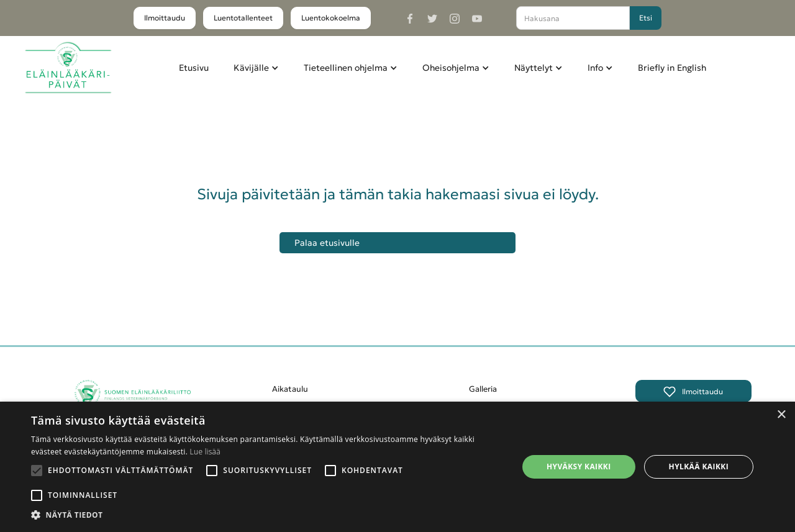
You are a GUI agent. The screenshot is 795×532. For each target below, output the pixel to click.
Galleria (483, 389)
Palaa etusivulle (327, 243)
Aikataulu (290, 389)
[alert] (397, 467)
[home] (68, 68)
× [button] (781, 415)
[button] (256, 68)
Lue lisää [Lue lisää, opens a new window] (205, 452)
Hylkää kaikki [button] (699, 467)
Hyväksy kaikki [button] (579, 467)
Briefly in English (672, 68)
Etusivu (194, 68)
